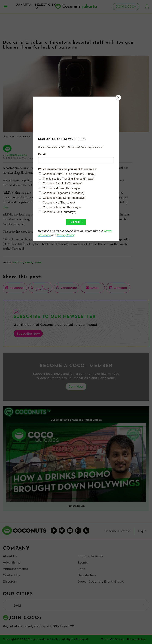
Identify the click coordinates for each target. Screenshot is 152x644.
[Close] (118, 97)
